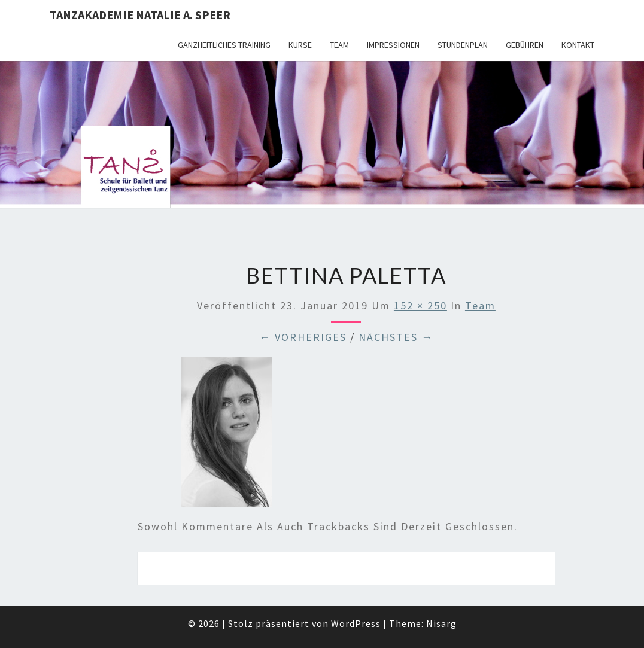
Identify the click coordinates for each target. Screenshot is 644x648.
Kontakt (578, 45)
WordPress (356, 623)
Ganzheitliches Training (224, 45)
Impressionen (393, 45)
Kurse (300, 45)
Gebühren (525, 45)
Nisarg (441, 623)
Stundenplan (463, 45)
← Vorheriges (303, 337)
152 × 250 (420, 305)
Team (339, 45)
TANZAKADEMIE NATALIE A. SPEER (140, 15)
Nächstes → (396, 337)
